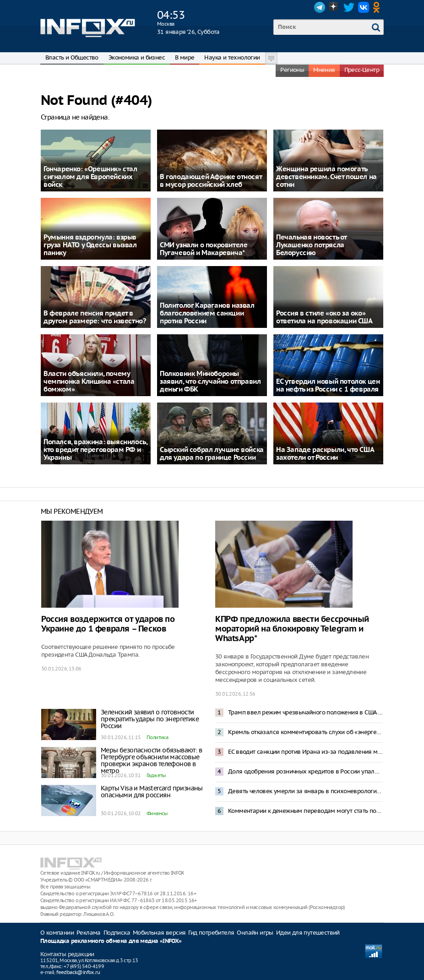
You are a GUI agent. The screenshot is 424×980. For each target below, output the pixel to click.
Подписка (117, 933)
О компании (57, 933)
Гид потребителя (211, 933)
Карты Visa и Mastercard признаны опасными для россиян (152, 792)
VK (364, 7)
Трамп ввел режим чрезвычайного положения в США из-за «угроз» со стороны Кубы (305, 712)
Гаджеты (156, 775)
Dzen (334, 7)
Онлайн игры (255, 933)
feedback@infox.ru (78, 972)
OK (378, 7)
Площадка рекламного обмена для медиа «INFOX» (111, 941)
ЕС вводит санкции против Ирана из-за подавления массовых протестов (305, 752)
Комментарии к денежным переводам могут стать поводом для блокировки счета (305, 811)
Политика (157, 737)
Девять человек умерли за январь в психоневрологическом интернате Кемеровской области (305, 791)
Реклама (89, 933)
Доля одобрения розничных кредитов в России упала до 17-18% (305, 771)
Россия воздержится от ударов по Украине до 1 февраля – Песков (108, 624)
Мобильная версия (159, 933)
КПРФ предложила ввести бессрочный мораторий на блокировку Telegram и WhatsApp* (292, 629)
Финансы (157, 813)
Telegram (320, 7)
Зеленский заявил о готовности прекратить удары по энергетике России (150, 719)
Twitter (349, 7)
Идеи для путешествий (308, 933)
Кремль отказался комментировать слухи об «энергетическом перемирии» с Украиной (305, 732)
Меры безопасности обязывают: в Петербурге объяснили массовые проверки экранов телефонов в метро (151, 760)
